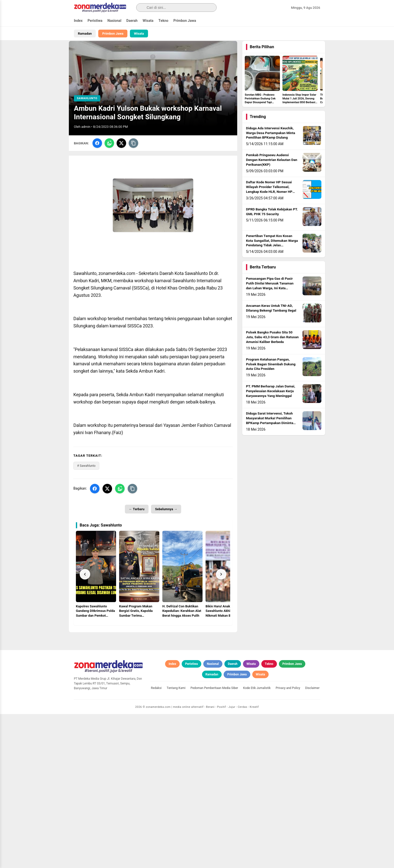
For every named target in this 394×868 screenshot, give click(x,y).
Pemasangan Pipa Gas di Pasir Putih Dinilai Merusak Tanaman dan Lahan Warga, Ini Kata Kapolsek (270, 299)
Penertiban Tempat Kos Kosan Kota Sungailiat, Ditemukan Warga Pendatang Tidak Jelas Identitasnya (272, 256)
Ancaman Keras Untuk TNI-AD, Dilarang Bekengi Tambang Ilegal (271, 322)
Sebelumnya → (166, 522)
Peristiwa (95, 21)
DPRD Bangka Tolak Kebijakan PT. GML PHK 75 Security (272, 225)
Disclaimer (312, 842)
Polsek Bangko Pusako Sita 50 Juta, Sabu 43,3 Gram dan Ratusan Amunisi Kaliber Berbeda (272, 351)
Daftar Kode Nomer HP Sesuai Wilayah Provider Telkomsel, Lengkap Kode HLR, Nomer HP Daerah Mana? (269, 203)
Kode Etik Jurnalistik (257, 842)
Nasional (114, 21)
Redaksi (156, 842)
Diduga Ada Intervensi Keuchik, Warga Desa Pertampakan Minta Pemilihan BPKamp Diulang (271, 146)
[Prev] (85, 588)
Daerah (132, 21)
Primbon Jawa (185, 21)
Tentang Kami (176, 842)
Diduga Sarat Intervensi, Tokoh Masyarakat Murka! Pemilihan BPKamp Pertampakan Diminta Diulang (270, 434)
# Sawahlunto (86, 479)
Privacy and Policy (288, 842)
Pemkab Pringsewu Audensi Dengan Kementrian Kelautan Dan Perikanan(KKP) (272, 173)
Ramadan (85, 34)
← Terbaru (137, 522)
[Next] (221, 588)
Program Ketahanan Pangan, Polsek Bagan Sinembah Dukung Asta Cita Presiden (271, 377)
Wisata (148, 21)
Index (78, 21)
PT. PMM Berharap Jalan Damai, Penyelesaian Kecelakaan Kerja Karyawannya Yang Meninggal (271, 404)
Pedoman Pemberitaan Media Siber (214, 842)
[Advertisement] (153, 680)
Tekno (163, 21)
